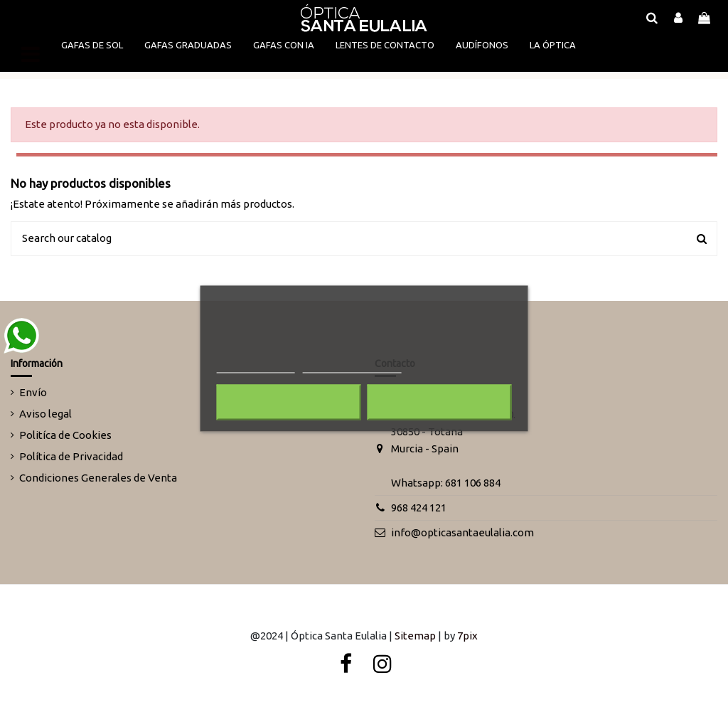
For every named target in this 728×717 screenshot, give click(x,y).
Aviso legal (45, 414)
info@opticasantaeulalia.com (462, 532)
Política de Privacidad (71, 456)
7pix (467, 636)
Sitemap (415, 636)
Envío (33, 392)
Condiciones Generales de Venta (98, 478)
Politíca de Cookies (65, 435)
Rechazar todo (289, 403)
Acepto (439, 403)
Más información (256, 367)
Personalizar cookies (352, 367)
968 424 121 (419, 508)
